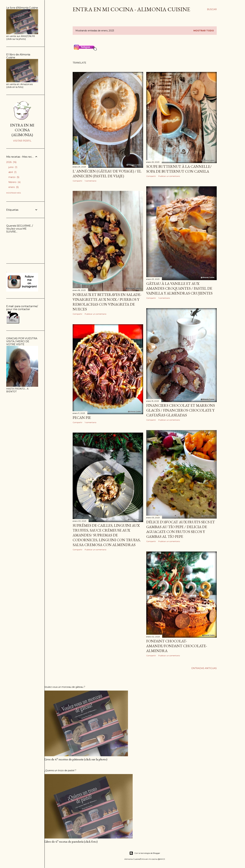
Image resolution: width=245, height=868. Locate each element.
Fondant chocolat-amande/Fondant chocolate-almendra (177, 646)
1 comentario (90, 181)
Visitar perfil (22, 141)
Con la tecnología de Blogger (145, 853)
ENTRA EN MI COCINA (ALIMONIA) (22, 130)
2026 (11, 162)
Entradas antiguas (204, 668)
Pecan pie (82, 418)
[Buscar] (212, 9)
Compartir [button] (77, 181)
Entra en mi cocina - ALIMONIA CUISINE (131, 9)
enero (14, 187)
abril (12, 172)
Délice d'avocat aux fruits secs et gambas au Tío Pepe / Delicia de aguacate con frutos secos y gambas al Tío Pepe (181, 529)
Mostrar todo (204, 31)
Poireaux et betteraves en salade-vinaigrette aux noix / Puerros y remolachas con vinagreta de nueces (107, 302)
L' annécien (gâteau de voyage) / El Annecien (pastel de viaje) (107, 174)
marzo (14, 177)
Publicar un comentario (169, 176)
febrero (14, 182)
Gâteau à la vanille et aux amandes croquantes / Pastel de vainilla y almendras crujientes (179, 288)
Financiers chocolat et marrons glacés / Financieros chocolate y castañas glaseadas (181, 410)
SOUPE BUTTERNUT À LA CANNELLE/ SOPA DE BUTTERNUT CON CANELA (179, 169)
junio (13, 167)
